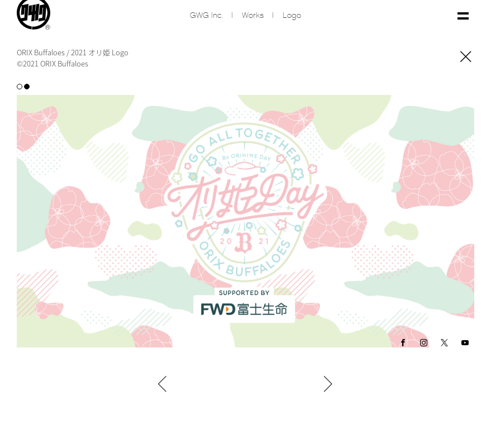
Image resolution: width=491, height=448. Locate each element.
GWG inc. (206, 16)
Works (253, 16)
